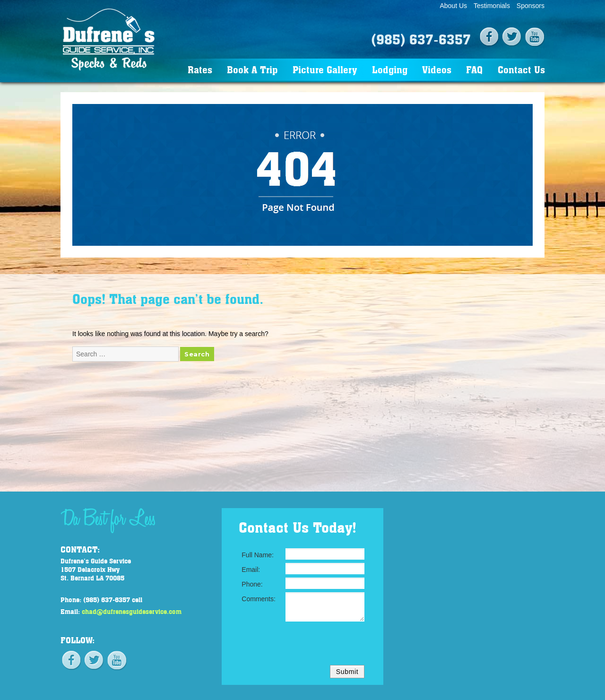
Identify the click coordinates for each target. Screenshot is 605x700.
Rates (200, 69)
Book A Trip (252, 69)
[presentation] (293, 643)
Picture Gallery (325, 69)
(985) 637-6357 (421, 39)
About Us (453, 6)
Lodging (390, 69)
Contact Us (521, 69)
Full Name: (258, 555)
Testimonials (492, 6)
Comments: (259, 599)
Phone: (252, 584)
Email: (251, 570)
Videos (437, 69)
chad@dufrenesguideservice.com (132, 611)
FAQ (474, 69)
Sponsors (531, 6)
